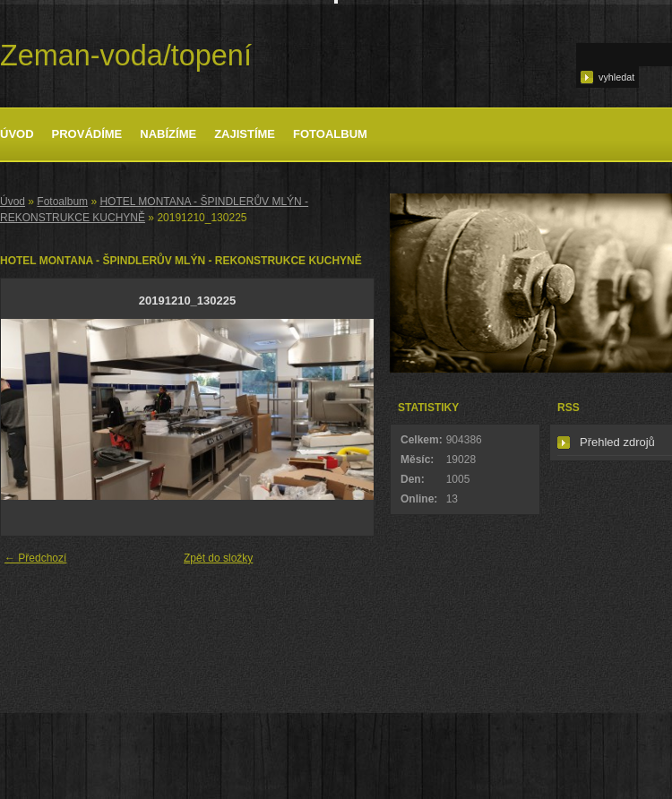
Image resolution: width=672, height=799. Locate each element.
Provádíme (87, 134)
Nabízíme (168, 134)
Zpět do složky (218, 558)
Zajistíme (245, 134)
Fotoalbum (330, 134)
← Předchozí (35, 558)
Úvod (17, 134)
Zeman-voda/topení (126, 56)
